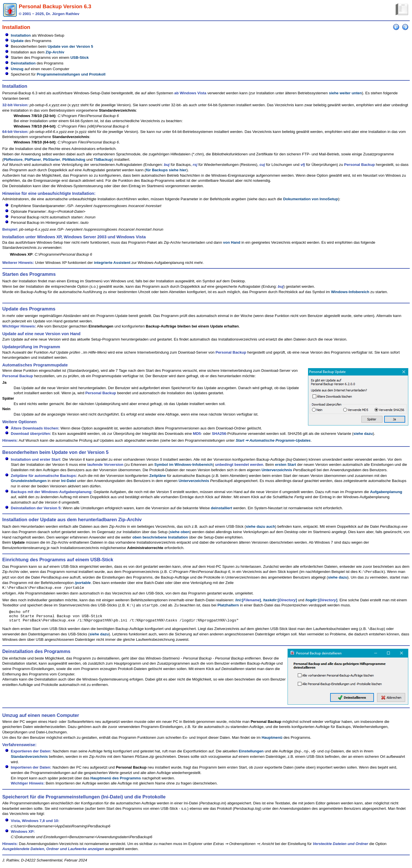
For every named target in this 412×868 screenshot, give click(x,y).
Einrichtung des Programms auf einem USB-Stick (58, 560)
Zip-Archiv (55, 52)
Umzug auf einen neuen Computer (41, 719)
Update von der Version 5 (70, 46)
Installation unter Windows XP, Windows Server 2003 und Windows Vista (74, 237)
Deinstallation (23, 63)
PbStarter (52, 159)
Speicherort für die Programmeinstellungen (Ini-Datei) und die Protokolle (84, 800)
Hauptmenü (272, 741)
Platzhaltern (228, 605)
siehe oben (180, 532)
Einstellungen (251, 755)
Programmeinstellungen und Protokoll (71, 74)
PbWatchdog (74, 159)
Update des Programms (29, 309)
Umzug (17, 69)
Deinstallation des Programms (36, 655)
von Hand (232, 242)
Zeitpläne (158, 476)
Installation (21, 35)
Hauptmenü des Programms (116, 782)
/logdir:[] (322, 600)
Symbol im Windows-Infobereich (184, 465)
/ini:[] (248, 600)
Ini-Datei (69, 481)
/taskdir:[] (280, 600)
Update (17, 41)
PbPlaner (33, 159)
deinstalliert (221, 508)
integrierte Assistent (112, 263)
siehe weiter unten (345, 93)
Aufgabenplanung (386, 492)
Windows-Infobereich (350, 292)
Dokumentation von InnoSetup (310, 199)
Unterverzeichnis (277, 470)
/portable (83, 583)
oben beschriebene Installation (160, 537)
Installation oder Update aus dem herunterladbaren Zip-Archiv (72, 520)
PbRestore (13, 159)
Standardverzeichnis (29, 760)
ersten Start (286, 465)
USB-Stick (80, 58)
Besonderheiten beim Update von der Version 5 (55, 452)
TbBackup (103, 159)
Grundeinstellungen (29, 481)
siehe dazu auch (260, 526)
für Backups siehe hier (166, 170)
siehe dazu (363, 434)
